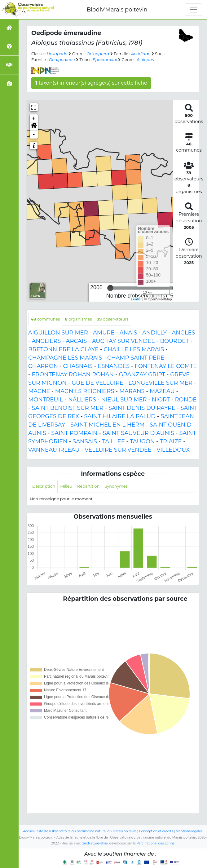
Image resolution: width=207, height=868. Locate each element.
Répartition (88, 486)
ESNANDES (114, 366)
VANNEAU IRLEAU (54, 450)
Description (44, 486)
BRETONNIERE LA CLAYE (63, 349)
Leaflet (137, 299)
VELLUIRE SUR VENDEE (118, 450)
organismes (78, 319)
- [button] (34, 135)
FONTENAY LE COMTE (166, 366)
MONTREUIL (46, 400)
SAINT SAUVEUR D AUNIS (138, 433)
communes (45, 319)
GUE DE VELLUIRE (97, 383)
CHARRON (43, 366)
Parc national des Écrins (155, 843)
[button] (34, 126)
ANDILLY (154, 333)
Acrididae (141, 54)
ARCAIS (77, 341)
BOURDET (174, 341)
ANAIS (128, 333)
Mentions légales (189, 831)
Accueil (29, 831)
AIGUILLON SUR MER (58, 333)
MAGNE (39, 391)
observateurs (113, 319)
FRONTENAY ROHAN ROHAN (73, 374)
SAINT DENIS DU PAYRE (142, 408)
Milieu (66, 486)
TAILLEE (113, 441)
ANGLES (183, 333)
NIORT (161, 400)
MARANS (132, 391)
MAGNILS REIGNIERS (85, 391)
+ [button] (34, 118)
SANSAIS (85, 441)
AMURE (104, 333)
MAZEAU (162, 391)
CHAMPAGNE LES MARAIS (65, 358)
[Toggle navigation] (193, 10)
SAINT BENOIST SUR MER (68, 408)
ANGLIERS (46, 341)
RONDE (186, 400)
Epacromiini (105, 60)
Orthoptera (98, 54)
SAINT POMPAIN (74, 433)
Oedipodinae (62, 60)
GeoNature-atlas (95, 843)
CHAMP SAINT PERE (136, 358)
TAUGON (142, 441)
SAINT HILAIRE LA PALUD (120, 416)
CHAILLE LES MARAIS (134, 349)
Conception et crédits (156, 831)
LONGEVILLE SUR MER (160, 383)
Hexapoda (57, 54)
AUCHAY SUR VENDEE (123, 341)
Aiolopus (145, 60)
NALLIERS (82, 400)
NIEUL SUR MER (124, 400)
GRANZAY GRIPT (142, 374)
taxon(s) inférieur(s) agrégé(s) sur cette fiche (91, 83)
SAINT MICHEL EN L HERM (108, 425)
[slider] (110, 288)
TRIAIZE (171, 441)
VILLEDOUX (173, 450)
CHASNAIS (78, 366)
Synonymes (116, 486)
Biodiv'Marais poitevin (117, 10)
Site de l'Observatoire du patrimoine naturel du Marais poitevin (87, 831)
